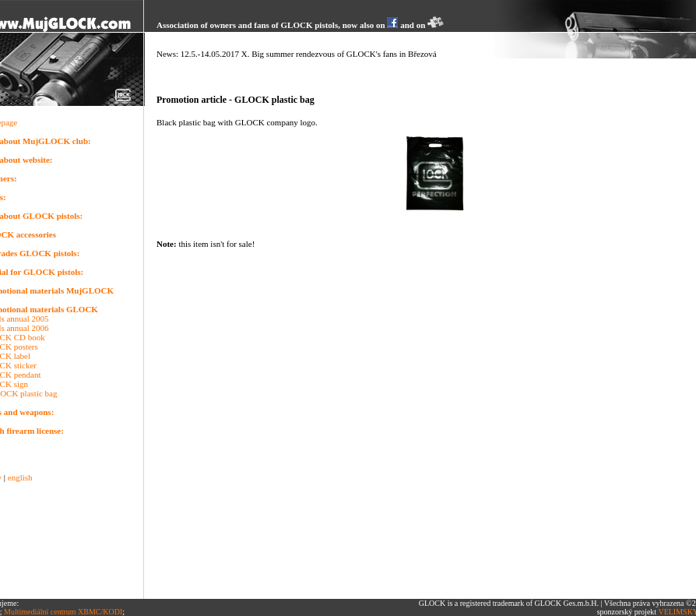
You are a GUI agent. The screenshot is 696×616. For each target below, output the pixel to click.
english (20, 477)
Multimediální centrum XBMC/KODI (63, 612)
